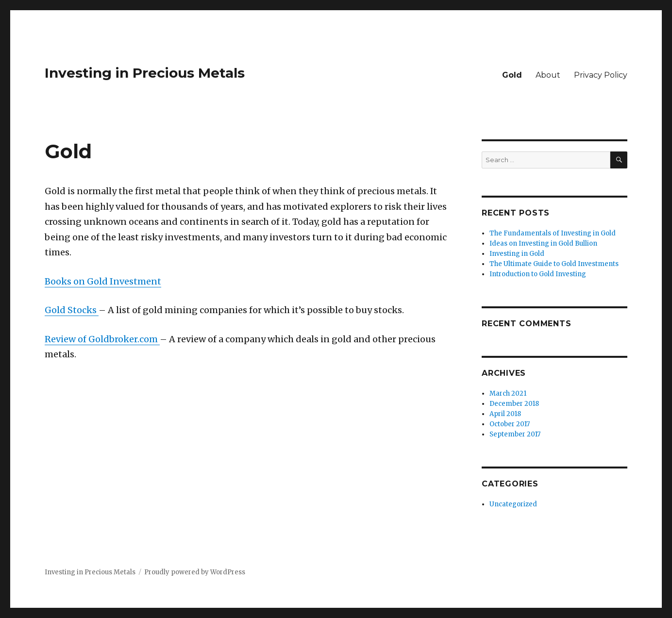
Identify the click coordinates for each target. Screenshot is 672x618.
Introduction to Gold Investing (538, 274)
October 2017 (510, 424)
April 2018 (505, 414)
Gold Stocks (72, 310)
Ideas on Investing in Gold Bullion (543, 243)
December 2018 (514, 404)
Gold (512, 75)
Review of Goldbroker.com (102, 339)
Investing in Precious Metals (145, 73)
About (548, 75)
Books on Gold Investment (103, 281)
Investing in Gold (517, 254)
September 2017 (515, 434)
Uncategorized (513, 504)
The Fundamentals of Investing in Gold (553, 233)
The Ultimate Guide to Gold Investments (554, 264)
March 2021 (508, 393)
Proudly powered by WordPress (195, 572)
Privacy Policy (601, 75)
